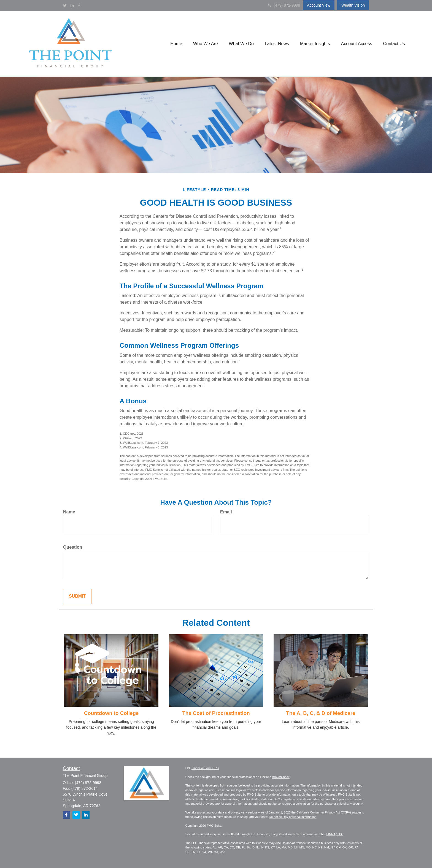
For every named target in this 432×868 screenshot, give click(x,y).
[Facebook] (79, 6)
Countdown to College (111, 713)
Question (73, 547)
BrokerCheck (281, 777)
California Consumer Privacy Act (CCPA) (324, 812)
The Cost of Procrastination (216, 713)
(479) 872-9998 (284, 5)
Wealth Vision (353, 5)
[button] (176, 44)
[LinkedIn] (72, 6)
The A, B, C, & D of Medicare (321, 713)
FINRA (331, 834)
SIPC (340, 834)
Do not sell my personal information (293, 817)
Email (226, 512)
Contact (71, 768)
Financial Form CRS (205, 768)
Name (69, 512)
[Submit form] (77, 596)
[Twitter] (65, 6)
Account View (319, 5)
